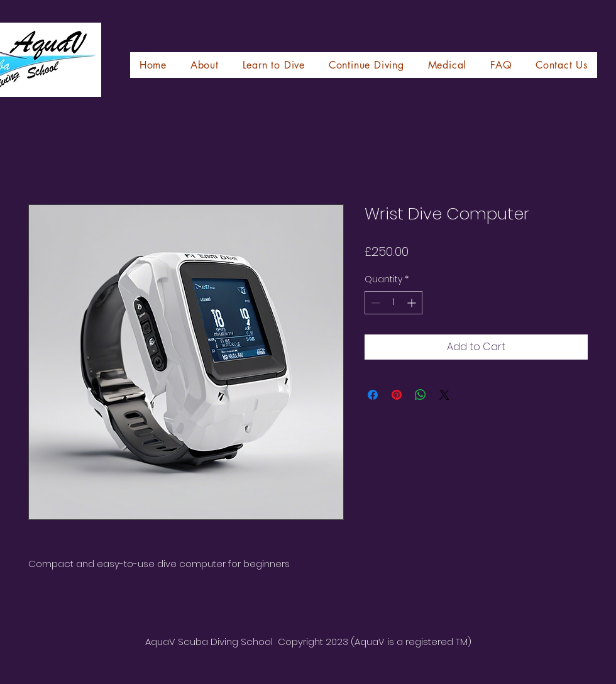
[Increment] (413, 303)
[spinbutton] (393, 303)
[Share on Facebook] (373, 395)
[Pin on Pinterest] (397, 395)
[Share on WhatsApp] (421, 395)
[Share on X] (444, 395)
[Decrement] (374, 303)
